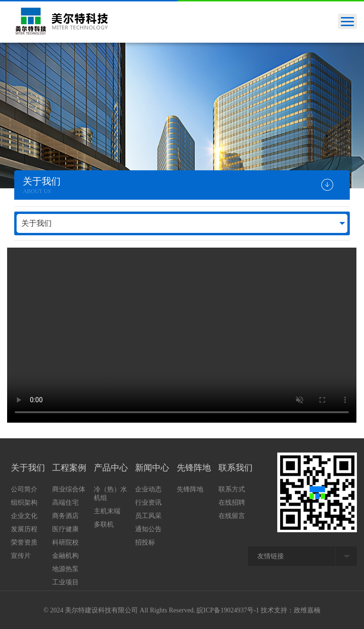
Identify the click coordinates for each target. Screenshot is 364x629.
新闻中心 (152, 468)
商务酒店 (65, 516)
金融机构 (65, 556)
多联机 (104, 524)
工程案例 (69, 468)
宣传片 (21, 556)
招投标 (145, 542)
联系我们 (236, 468)
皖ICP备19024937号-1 (228, 610)
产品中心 (111, 468)
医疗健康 (65, 529)
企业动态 (148, 489)
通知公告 (148, 529)
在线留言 (232, 516)
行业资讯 (148, 503)
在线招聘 (232, 503)
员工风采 (148, 516)
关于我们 (36, 223)
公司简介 (24, 489)
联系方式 (232, 489)
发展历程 (24, 529)
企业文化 (24, 516)
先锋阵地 (194, 468)
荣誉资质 (24, 542)
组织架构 (24, 503)
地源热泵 (65, 569)
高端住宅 (65, 503)
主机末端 (107, 511)
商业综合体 (69, 489)
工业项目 (65, 582)
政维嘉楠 (307, 610)
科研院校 (65, 542)
